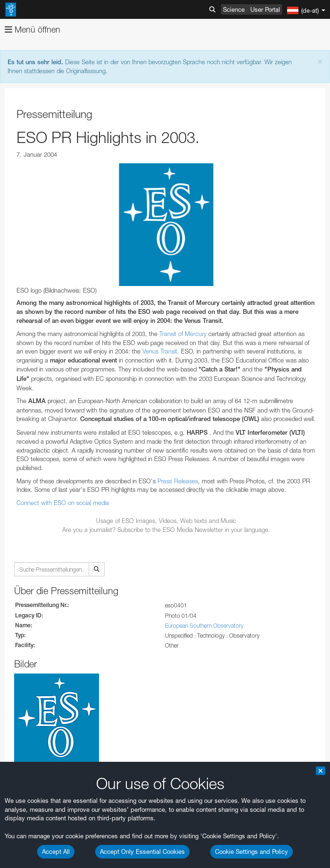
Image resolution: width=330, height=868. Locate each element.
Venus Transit (160, 351)
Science (234, 9)
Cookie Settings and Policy (252, 851)
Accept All (56, 851)
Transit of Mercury (183, 334)
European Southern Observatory (204, 626)
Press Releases (178, 481)
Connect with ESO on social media (63, 503)
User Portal (265, 9)
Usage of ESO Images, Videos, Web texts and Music (166, 521)
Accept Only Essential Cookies (142, 851)
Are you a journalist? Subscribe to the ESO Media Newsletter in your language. (166, 530)
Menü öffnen (33, 29)
